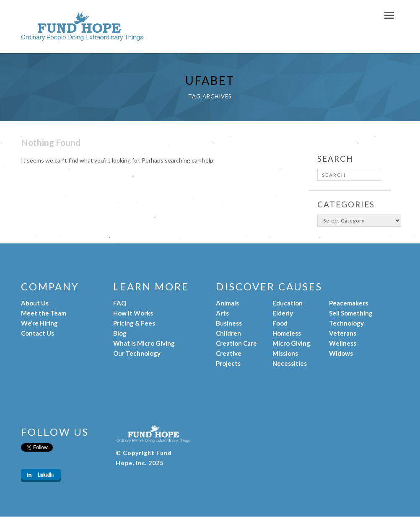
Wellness (343, 343)
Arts (222, 313)
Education (288, 303)
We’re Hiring (39, 323)
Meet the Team (44, 313)
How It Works (133, 313)
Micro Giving (291, 343)
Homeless (287, 333)
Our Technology (137, 353)
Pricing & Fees (134, 323)
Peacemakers (349, 303)
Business (229, 323)
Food (280, 323)
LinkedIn (46, 475)
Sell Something (351, 313)
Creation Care (236, 343)
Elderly (283, 313)
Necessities (290, 363)
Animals (227, 303)
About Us (35, 303)
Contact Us (38, 333)
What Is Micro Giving (144, 343)
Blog (120, 333)
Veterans (343, 333)
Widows (341, 353)
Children (228, 333)
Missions (285, 353)
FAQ (120, 303)
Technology (346, 323)
